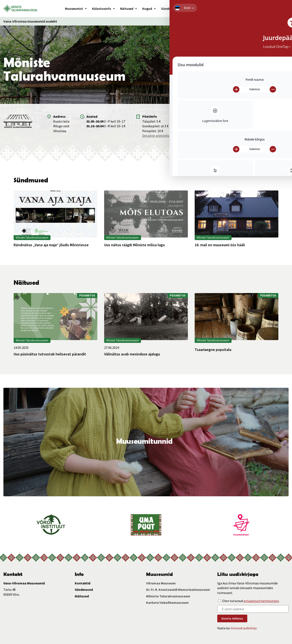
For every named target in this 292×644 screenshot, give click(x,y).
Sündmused (170, 9)
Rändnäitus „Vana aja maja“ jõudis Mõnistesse (51, 245)
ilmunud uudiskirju (243, 628)
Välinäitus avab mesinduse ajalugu (132, 354)
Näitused (127, 9)
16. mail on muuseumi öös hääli (220, 245)
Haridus (189, 9)
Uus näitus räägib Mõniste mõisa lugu (134, 245)
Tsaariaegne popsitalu (213, 350)
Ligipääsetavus (231, 21)
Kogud (147, 9)
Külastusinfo (102, 9)
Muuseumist (74, 9)
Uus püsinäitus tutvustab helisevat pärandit (50, 354)
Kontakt (206, 9)
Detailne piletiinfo (156, 136)
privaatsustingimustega (261, 601)
